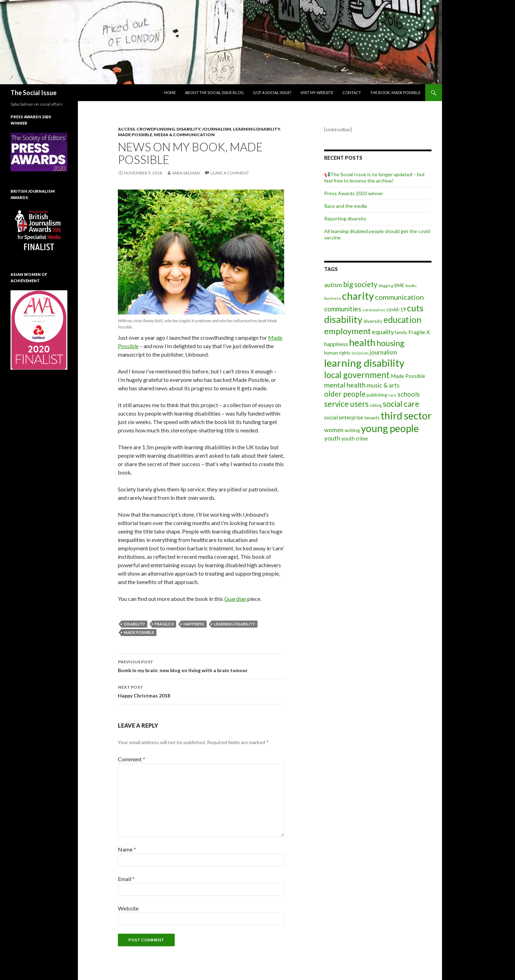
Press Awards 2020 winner (354, 193)
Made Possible (135, 135)
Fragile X (164, 624)
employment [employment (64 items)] (347, 331)
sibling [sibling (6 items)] (376, 405)
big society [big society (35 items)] (360, 284)
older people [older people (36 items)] (345, 394)
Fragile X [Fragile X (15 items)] (419, 332)
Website (128, 908)
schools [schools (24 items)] (409, 394)
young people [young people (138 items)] (390, 428)
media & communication (184, 135)
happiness (194, 624)
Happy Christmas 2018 (201, 691)
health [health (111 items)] (362, 342)
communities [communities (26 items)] (343, 309)
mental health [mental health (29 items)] (345, 385)
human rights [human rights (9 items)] (337, 353)
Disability (188, 129)
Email (126, 879)
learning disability (235, 624)
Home (170, 92)
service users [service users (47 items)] (346, 404)
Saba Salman (186, 173)
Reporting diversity (345, 218)
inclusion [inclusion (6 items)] (360, 353)
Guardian (235, 599)
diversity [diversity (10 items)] (373, 321)
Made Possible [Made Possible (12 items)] (408, 376)
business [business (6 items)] (333, 298)
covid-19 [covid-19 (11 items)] (396, 309)
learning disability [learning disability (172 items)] (364, 363)
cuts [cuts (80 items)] (415, 308)
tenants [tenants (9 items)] (372, 418)
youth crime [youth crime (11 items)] (355, 439)
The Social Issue (34, 93)
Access (126, 129)
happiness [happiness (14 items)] (336, 344)
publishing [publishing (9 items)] (377, 395)
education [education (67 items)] (402, 320)
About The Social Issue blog (214, 92)
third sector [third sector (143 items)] (406, 416)
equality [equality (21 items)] (383, 332)
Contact (352, 92)
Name (127, 849)
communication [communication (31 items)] (399, 297)
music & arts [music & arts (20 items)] (383, 385)
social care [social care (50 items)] (401, 404)
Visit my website (317, 92)
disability (134, 624)
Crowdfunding (156, 129)
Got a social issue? (272, 92)
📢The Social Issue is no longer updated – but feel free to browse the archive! (374, 177)
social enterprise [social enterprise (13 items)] (344, 417)
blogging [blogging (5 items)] (386, 286)
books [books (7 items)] (411, 286)
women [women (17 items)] (334, 430)
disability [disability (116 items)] (343, 319)
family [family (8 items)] (401, 332)
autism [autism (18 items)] (333, 285)
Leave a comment (230, 173)
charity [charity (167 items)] (358, 296)
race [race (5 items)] (392, 395)
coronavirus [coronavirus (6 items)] (374, 310)
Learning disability (256, 129)
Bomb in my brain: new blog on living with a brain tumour (201, 666)
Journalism (217, 129)
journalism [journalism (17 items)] (383, 352)
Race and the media (346, 206)
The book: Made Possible (395, 92)
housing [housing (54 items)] (390, 343)
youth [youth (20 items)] (332, 438)
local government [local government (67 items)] (357, 375)
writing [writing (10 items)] (352, 430)
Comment (132, 759)
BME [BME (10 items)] (399, 285)
